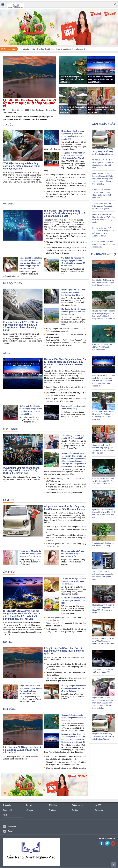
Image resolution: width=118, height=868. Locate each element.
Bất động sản (13, 283)
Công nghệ (11, 429)
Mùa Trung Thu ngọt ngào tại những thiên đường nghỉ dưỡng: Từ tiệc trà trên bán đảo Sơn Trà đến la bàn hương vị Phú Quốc (66, 177)
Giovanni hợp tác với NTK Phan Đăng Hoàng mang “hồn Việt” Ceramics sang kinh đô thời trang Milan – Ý (66, 529)
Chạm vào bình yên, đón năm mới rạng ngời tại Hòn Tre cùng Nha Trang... (101, 110)
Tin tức (8, 125)
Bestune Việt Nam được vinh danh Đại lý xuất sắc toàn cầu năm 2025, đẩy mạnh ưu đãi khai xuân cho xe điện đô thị (65, 363)
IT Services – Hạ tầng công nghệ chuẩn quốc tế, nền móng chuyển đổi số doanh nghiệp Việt (65, 213)
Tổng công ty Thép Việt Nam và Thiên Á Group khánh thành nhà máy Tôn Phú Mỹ (73, 156)
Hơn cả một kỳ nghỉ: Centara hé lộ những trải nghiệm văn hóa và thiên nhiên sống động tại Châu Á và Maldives (66, 667)
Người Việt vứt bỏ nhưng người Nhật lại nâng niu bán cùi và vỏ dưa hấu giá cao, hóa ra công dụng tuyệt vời (66, 538)
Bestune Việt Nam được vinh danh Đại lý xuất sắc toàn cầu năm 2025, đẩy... (100, 79)
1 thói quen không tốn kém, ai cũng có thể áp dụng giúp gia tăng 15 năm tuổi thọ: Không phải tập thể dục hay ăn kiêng (31, 263)
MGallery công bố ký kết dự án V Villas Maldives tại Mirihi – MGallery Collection (73, 688)
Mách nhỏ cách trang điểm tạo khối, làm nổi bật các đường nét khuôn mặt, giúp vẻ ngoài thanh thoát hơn (66, 632)
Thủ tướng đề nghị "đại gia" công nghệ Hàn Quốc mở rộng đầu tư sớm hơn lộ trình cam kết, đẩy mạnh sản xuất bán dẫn (66, 487)
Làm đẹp (9, 500)
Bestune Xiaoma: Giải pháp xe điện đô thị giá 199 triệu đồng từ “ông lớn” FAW (103, 481)
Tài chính (10, 204)
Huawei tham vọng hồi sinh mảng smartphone (64, 493)
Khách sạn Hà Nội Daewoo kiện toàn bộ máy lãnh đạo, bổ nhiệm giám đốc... (73, 110)
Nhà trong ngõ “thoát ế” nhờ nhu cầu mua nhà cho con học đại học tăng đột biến (73, 292)
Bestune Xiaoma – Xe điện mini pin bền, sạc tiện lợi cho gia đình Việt (103, 244)
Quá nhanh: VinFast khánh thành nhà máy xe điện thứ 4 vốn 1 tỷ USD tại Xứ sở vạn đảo (21, 470)
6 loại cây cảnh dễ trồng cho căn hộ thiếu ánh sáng (66, 768)
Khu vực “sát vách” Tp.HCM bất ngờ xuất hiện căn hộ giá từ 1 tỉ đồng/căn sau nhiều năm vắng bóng (21, 326)
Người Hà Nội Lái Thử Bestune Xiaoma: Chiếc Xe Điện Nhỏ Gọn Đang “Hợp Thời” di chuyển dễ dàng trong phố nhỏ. (103, 179)
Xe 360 (7, 353)
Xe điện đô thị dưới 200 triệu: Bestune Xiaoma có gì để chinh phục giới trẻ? (103, 206)
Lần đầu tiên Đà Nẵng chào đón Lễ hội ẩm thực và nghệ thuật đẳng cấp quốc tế (29, 103)
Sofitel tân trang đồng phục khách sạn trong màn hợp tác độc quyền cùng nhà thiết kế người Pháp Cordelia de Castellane (66, 186)
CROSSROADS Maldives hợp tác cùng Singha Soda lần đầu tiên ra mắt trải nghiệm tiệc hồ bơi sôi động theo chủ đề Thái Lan (21, 615)
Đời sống (9, 709)
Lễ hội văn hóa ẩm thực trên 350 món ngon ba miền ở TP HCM (73, 600)
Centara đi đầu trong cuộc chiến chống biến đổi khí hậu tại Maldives (72, 79)
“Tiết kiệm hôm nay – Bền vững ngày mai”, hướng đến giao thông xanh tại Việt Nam (22, 166)
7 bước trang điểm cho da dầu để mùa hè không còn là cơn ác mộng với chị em (30, 554)
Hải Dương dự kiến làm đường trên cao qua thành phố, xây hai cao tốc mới (74, 312)
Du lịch (8, 642)
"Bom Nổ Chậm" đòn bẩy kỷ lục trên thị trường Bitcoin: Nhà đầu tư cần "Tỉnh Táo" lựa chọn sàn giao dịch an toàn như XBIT (66, 194)
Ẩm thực (9, 572)
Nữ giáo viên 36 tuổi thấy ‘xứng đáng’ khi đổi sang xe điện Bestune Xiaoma (65, 508)
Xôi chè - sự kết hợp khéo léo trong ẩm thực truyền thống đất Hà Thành (74, 581)
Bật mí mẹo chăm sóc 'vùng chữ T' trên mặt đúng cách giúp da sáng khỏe (72, 554)
